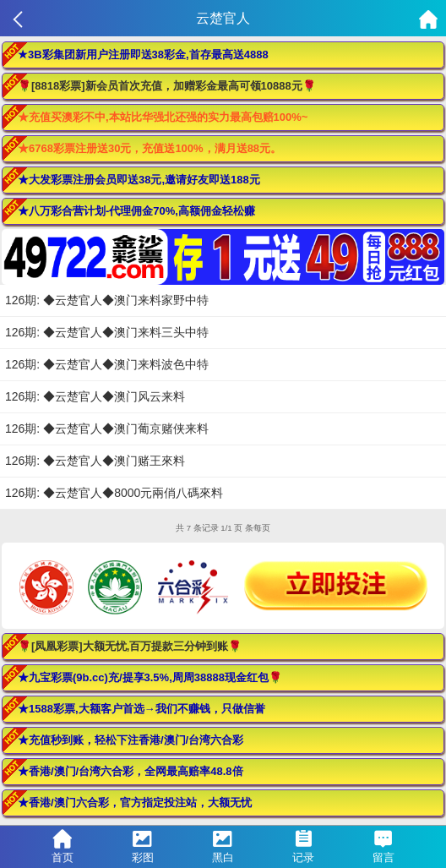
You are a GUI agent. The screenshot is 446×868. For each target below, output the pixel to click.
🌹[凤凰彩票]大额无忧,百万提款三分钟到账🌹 (130, 646)
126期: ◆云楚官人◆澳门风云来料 (95, 396)
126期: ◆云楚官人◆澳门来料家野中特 (107, 300)
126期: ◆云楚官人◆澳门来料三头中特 (107, 332)
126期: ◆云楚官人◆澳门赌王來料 (95, 461)
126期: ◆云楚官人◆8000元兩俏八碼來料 (114, 493)
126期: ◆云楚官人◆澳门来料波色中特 (107, 364)
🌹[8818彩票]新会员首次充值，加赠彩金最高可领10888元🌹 (167, 86)
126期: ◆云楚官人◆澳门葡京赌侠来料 (107, 429)
